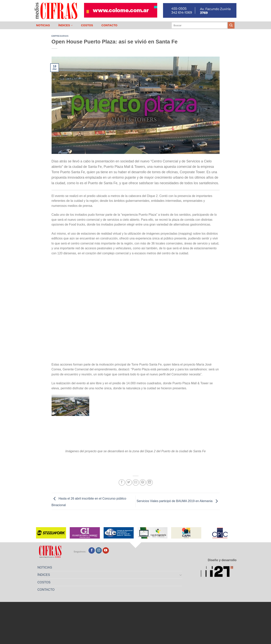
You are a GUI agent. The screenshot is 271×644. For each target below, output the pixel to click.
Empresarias (60, 36)
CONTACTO (109, 25)
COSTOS (87, 25)
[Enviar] (231, 25)
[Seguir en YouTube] (106, 551)
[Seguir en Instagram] (99, 551)
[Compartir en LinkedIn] (150, 482)
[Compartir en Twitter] (129, 482)
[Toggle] (181, 575)
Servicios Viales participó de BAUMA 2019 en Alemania (178, 501)
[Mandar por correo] (136, 482)
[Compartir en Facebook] (122, 482)
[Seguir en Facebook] (92, 551)
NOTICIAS (43, 25)
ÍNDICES (65, 25)
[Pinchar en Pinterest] (143, 482)
